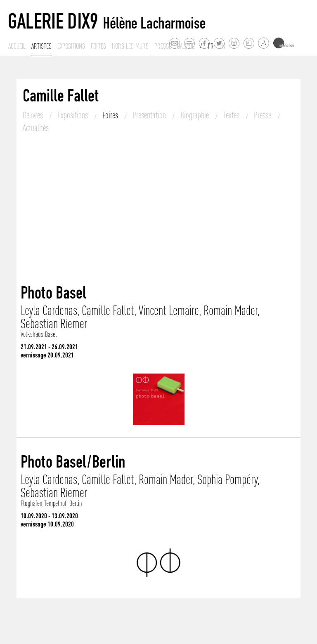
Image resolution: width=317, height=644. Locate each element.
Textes (232, 115)
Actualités (36, 128)
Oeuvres (34, 115)
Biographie (195, 115)
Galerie (186, 46)
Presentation (150, 115)
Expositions (71, 46)
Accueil (17, 46)
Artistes (41, 46)
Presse (163, 46)
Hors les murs (130, 46)
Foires (98, 46)
